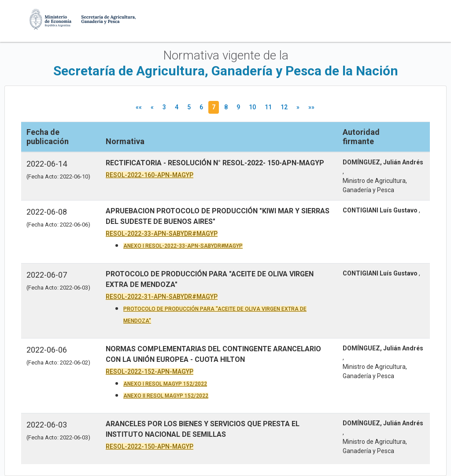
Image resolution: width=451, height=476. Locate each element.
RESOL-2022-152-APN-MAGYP (150, 372)
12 (284, 107)
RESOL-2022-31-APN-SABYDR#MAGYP (162, 297)
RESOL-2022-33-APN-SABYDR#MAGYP (162, 234)
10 (252, 107)
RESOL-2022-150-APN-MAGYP (150, 446)
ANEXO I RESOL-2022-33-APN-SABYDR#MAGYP (183, 246)
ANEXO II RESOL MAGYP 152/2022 (166, 396)
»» (311, 107)
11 (268, 107)
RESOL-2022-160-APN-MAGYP (150, 175)
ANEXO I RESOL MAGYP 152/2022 (165, 384)
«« (139, 107)
